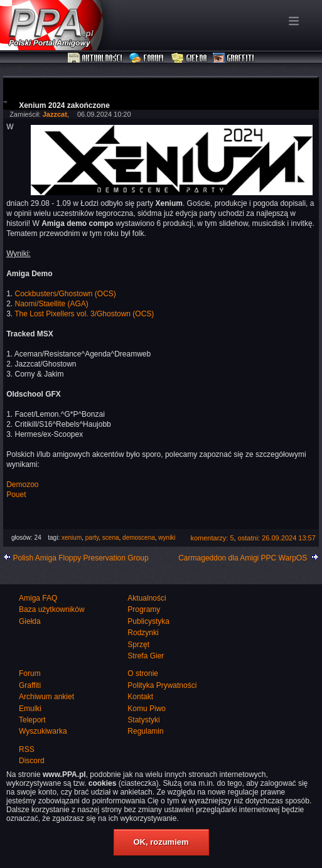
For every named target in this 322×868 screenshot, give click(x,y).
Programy (144, 609)
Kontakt (140, 697)
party (92, 538)
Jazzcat (55, 114)
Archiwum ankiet (46, 697)
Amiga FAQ (38, 598)
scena (111, 538)
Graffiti (233, 58)
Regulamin (145, 731)
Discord (32, 761)
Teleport (32, 720)
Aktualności (95, 58)
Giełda (189, 58)
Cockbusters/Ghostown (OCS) (65, 294)
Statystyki (143, 720)
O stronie (143, 673)
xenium (72, 538)
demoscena (139, 538)
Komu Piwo (147, 709)
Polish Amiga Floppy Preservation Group (80, 558)
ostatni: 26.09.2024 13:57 (277, 538)
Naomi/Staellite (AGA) (51, 304)
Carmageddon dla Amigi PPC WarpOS (243, 558)
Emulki (30, 709)
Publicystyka (148, 621)
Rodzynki (143, 633)
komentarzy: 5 (212, 538)
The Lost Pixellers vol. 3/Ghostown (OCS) (84, 314)
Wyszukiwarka (43, 731)
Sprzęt (138, 645)
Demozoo (22, 485)
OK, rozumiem (161, 842)
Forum (148, 58)
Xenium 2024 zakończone (64, 105)
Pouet (16, 495)
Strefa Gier (146, 656)
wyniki (167, 538)
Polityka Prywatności (162, 685)
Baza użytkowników (52, 609)
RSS (27, 749)
